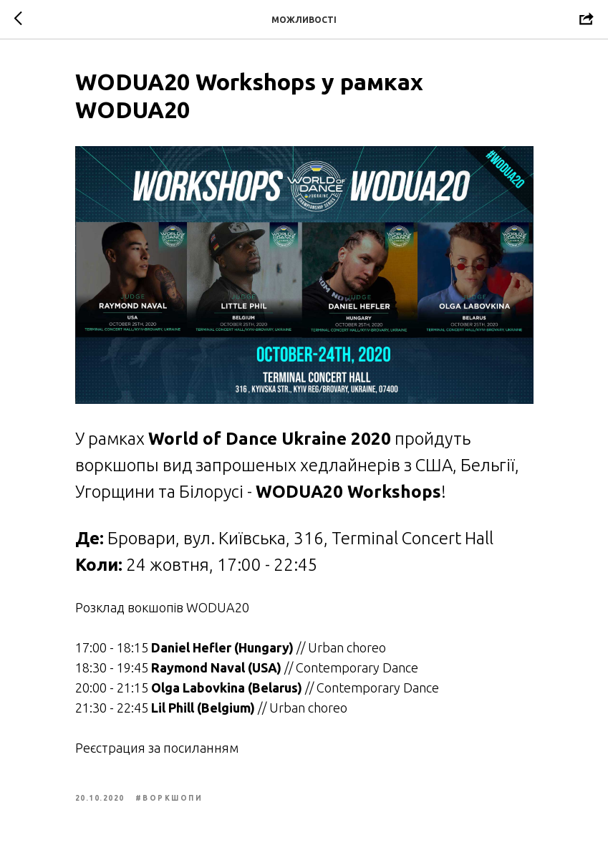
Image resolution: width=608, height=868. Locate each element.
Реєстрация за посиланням (157, 748)
